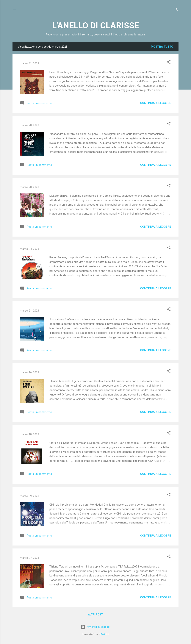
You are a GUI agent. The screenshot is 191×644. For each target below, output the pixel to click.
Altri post (95, 615)
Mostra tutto (162, 47)
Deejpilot (105, 634)
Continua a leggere (156, 103)
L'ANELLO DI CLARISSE (95, 25)
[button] (169, 63)
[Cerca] (176, 10)
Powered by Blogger (96, 627)
